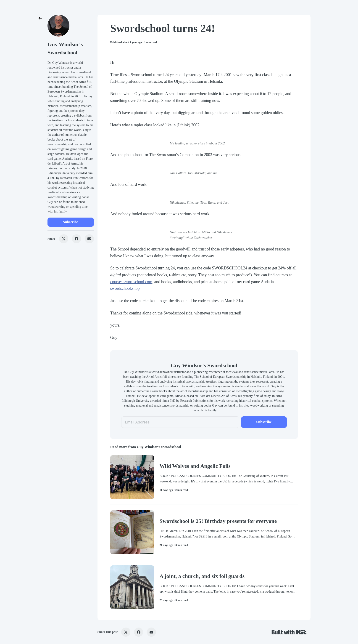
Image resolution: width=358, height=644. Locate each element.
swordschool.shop (125, 288)
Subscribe (71, 222)
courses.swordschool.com (131, 282)
